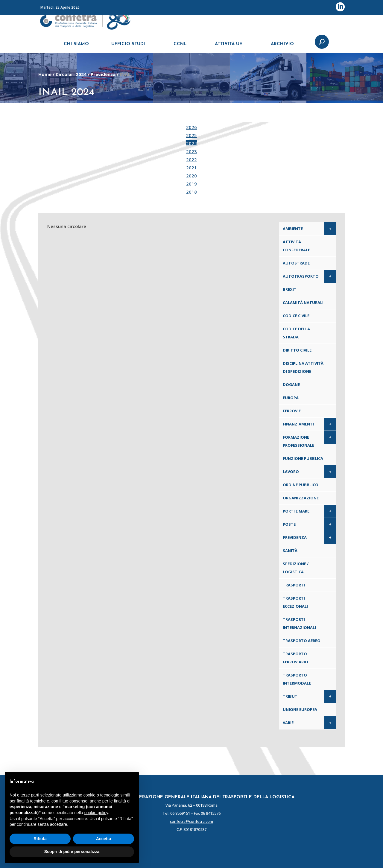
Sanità (290, 551)
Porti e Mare (296, 511)
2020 (191, 176)
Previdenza (103, 74)
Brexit (290, 289)
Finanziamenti (298, 424)
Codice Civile (296, 316)
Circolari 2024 (71, 74)
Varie (288, 723)
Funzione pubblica (303, 458)
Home (45, 74)
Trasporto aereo (302, 641)
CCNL (180, 47)
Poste (289, 524)
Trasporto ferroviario (295, 658)
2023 (191, 151)
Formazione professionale (298, 441)
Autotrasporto (301, 276)
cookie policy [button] (96, 813)
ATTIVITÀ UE (229, 47)
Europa (291, 398)
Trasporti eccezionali (295, 602)
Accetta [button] (104, 839)
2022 (191, 159)
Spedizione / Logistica (296, 568)
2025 (191, 135)
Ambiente (293, 229)
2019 (191, 184)
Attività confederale (296, 246)
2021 (191, 168)
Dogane (291, 384)
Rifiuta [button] (40, 839)
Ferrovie (292, 411)
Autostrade (296, 263)
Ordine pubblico (301, 485)
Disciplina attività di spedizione (303, 367)
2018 (191, 192)
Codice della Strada (296, 333)
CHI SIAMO (76, 47)
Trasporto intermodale (297, 679)
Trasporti (294, 585)
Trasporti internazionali (299, 623)
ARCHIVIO (282, 47)
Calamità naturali (303, 302)
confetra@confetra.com (191, 821)
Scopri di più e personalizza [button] (72, 852)
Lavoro (291, 472)
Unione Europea (300, 709)
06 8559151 (180, 813)
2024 (191, 143)
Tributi (291, 696)
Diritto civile (297, 350)
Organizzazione (301, 498)
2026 (191, 127)
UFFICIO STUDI (128, 47)
